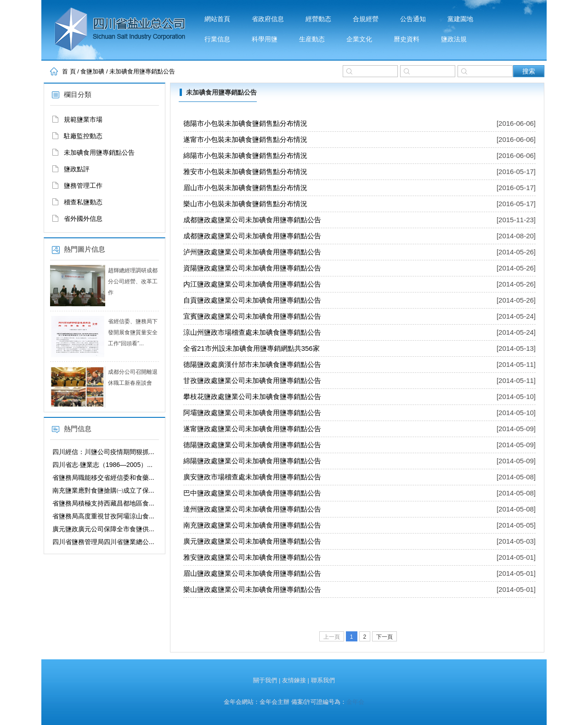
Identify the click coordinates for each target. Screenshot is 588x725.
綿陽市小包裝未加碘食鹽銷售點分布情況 (245, 155)
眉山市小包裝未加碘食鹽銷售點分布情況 (245, 188)
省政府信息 (268, 19)
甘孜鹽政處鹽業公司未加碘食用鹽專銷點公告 (252, 380)
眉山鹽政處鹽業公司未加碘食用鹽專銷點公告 (252, 573)
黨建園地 (460, 19)
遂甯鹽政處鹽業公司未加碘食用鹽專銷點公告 (252, 429)
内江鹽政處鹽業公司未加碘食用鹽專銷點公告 (252, 284)
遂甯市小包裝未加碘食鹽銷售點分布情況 (245, 139)
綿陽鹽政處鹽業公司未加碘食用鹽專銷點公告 (252, 461)
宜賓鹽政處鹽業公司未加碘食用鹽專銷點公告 (252, 316)
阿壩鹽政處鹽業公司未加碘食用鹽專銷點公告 (252, 413)
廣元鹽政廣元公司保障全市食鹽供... (103, 529)
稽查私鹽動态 (83, 202)
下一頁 (384, 637)
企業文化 (359, 39)
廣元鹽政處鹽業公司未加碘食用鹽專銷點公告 (252, 541)
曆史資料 (407, 39)
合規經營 (366, 19)
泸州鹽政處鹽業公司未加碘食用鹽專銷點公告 (252, 252)
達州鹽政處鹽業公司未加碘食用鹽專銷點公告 (252, 509)
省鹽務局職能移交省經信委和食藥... (103, 478)
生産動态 (312, 39)
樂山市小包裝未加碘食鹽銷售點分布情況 (245, 204)
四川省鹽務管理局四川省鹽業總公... (103, 542)
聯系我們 (323, 680)
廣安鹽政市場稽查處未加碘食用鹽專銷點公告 (252, 477)
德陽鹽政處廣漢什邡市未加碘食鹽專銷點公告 (252, 364)
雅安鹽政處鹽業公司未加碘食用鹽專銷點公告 (252, 557)
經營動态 (318, 19)
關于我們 (265, 680)
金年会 (355, 702)
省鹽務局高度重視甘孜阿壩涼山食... (103, 516)
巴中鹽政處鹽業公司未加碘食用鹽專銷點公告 (252, 493)
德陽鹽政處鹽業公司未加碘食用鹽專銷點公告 (252, 445)
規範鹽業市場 (83, 119)
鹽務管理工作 (83, 185)
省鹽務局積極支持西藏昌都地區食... (103, 503)
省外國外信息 (83, 219)
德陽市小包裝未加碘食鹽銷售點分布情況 (245, 123)
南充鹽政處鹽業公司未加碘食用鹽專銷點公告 (252, 525)
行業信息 (217, 39)
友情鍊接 (294, 680)
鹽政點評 (77, 169)
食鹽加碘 (92, 71)
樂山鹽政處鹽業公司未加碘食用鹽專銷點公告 (252, 589)
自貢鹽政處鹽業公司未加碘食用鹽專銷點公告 (252, 300)
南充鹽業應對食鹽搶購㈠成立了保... (103, 490)
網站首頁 (217, 19)
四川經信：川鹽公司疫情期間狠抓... (103, 452)
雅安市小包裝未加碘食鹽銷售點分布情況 (245, 171)
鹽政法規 (454, 39)
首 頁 (69, 71)
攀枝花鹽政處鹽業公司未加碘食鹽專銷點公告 (252, 396)
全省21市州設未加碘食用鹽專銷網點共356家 (252, 348)
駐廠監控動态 (83, 136)
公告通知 (413, 19)
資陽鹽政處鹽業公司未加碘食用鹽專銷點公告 (252, 268)
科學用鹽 (265, 39)
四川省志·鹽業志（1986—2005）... (102, 465)
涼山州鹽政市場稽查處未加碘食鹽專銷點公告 (252, 332)
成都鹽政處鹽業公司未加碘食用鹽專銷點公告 (252, 220)
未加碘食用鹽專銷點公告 (142, 71)
